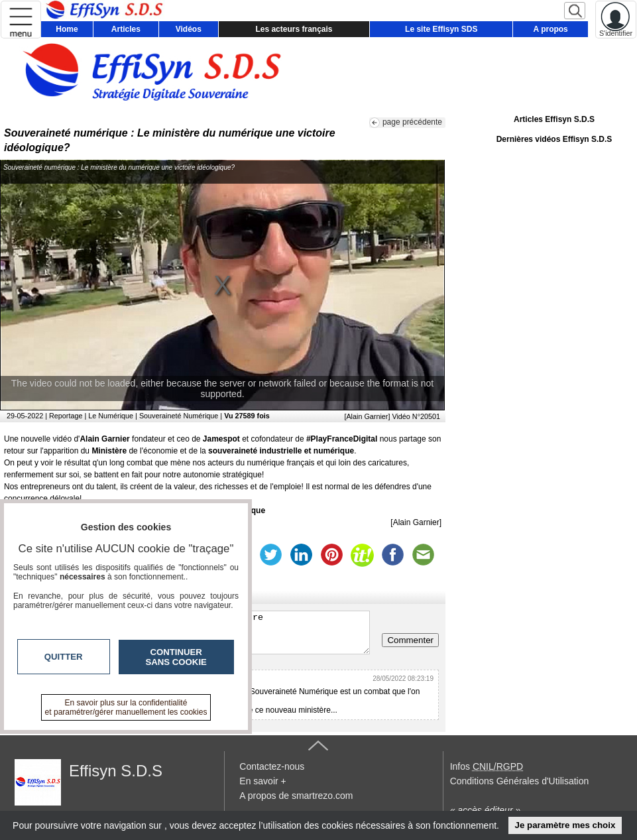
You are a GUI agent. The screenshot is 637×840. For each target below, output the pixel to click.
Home (67, 29)
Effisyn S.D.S (116, 771)
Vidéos (189, 29)
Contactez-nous (272, 766)
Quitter (64, 657)
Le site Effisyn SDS (441, 29)
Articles (126, 29)
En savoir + (262, 781)
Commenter (410, 640)
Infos (487, 766)
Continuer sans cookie (176, 657)
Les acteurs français (294, 29)
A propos (551, 29)
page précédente (412, 122)
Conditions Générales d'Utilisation (520, 781)
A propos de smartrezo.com (296, 796)
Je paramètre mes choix (565, 825)
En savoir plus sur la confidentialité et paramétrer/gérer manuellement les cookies (126, 707)
